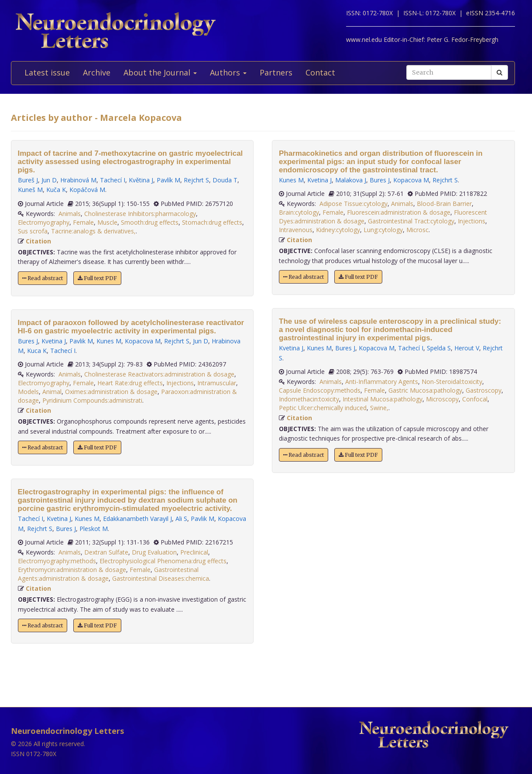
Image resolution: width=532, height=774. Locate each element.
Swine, (379, 408)
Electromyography (44, 222)
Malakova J (351, 180)
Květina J (141, 180)
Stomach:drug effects (212, 222)
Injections (180, 383)
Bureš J (28, 180)
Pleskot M (94, 529)
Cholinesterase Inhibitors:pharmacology (140, 214)
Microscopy (442, 399)
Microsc (417, 230)
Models (28, 392)
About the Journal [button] (160, 72)
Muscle (107, 222)
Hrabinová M (78, 180)
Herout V (467, 348)
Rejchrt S (196, 180)
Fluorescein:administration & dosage (399, 212)
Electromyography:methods (57, 561)
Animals (70, 214)
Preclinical (194, 552)
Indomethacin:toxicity (309, 399)
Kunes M (109, 341)
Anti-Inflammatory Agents (382, 382)
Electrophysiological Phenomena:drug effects (163, 561)
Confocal (475, 399)
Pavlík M (168, 180)
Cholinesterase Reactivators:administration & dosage (159, 374)
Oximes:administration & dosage (111, 392)
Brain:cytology (299, 212)
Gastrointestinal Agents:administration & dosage (108, 574)
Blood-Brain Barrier (444, 204)
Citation (38, 241)
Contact (320, 72)
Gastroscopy (484, 390)
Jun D (49, 180)
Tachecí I (113, 180)
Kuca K (37, 351)
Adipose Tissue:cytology (354, 204)
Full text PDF (97, 278)
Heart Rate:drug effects (130, 383)
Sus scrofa (33, 231)
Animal (52, 392)
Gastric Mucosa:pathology (425, 390)
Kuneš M (30, 190)
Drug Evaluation (154, 552)
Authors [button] (228, 72)
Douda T (225, 180)
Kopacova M (143, 341)
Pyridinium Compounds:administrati (92, 400)
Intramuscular (217, 383)
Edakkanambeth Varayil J (137, 519)
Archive (97, 72)
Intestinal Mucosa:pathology (383, 399)
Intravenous (296, 230)
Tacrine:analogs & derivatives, (93, 231)
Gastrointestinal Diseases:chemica (161, 578)
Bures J (28, 341)
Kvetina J (54, 341)
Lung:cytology (383, 230)
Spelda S (439, 348)
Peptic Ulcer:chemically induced (323, 408)
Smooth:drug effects (150, 222)
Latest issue (47, 72)
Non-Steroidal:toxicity (452, 382)
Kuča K (56, 190)
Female (83, 222)
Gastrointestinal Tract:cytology (411, 221)
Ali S (181, 519)
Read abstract (43, 278)
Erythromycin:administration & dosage (72, 570)
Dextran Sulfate (106, 552)
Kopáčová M (87, 190)
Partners (276, 72)
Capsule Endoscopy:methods (320, 390)
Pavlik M (81, 341)
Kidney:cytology (338, 230)
